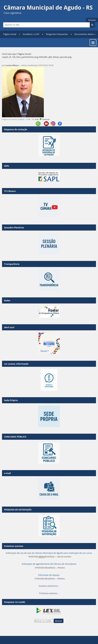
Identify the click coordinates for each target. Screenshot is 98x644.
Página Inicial (10, 34)
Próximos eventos (14, 546)
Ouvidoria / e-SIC (31, 34)
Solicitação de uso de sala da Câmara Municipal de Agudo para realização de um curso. (49, 553)
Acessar (92, 20)
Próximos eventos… (49, 593)
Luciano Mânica (12, 65)
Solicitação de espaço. (49, 575)
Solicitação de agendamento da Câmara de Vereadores (49, 564)
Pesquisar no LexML (15, 602)
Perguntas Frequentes (57, 34)
